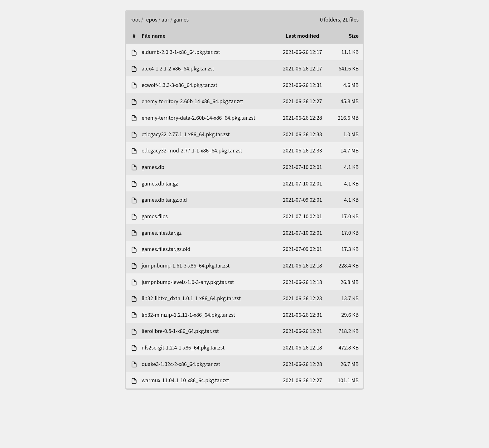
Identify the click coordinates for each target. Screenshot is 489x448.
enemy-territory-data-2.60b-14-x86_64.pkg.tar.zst (198, 118)
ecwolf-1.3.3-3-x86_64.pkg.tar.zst (179, 85)
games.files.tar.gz (162, 233)
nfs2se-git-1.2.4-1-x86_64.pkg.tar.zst (183, 347)
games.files (155, 216)
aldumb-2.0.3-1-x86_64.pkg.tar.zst (181, 52)
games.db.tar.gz (160, 183)
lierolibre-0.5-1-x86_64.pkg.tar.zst (180, 331)
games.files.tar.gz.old (166, 249)
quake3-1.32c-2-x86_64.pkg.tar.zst (181, 364)
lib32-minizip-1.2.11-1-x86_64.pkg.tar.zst (188, 315)
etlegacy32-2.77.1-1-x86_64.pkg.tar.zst (186, 134)
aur (165, 19)
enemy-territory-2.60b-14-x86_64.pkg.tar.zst (192, 101)
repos (151, 19)
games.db (153, 167)
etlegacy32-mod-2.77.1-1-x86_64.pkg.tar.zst (192, 150)
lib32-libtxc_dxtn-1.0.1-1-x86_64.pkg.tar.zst (191, 298)
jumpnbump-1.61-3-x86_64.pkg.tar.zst (186, 265)
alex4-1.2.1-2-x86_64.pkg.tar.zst (178, 68)
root (135, 19)
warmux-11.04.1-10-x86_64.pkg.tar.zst (185, 380)
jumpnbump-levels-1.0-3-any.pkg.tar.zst (188, 282)
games (181, 19)
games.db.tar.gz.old (164, 200)
